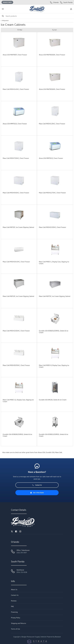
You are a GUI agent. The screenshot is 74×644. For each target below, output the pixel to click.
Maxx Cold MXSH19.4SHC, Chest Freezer (16, 262)
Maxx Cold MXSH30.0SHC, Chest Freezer (16, 365)
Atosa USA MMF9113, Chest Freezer (51, 158)
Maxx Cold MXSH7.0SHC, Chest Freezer (16, 158)
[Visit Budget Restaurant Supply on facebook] (16, 531)
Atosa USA (41, 452)
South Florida (66, 2)
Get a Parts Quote (37, 493)
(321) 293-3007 (22, 553)
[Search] (37, 16)
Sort (54, 30)
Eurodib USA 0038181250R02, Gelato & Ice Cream (17, 435)
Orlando (54, 2)
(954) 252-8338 (22, 572)
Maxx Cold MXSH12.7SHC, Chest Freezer (52, 193)
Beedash (58, 637)
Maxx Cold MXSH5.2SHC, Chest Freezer (52, 124)
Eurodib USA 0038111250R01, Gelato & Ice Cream (54, 435)
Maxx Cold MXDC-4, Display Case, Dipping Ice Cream (54, 263)
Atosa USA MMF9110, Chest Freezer (15, 124)
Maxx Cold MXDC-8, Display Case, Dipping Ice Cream (54, 366)
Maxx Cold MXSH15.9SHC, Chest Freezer (52, 227)
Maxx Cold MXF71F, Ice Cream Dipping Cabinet (55, 296)
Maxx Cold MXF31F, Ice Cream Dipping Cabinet (18, 227)
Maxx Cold (59, 452)
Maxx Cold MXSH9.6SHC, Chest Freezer (16, 193)
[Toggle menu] (3, 9)
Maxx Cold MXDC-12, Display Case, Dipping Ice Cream (18, 401)
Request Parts (7, 2)
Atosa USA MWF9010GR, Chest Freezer (52, 55)
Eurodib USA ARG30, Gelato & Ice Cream (53, 400)
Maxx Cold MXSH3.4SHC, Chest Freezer (16, 89)
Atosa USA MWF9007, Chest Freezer (15, 55)
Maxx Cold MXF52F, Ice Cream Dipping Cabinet (19, 296)
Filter (20, 30)
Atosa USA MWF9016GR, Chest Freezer (52, 89)
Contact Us (37, 485)
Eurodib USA (50, 452)
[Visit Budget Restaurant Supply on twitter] (12, 531)
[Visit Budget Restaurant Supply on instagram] (20, 531)
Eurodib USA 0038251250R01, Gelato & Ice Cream (54, 332)
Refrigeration (5, 21)
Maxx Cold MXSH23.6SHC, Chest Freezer (16, 331)
